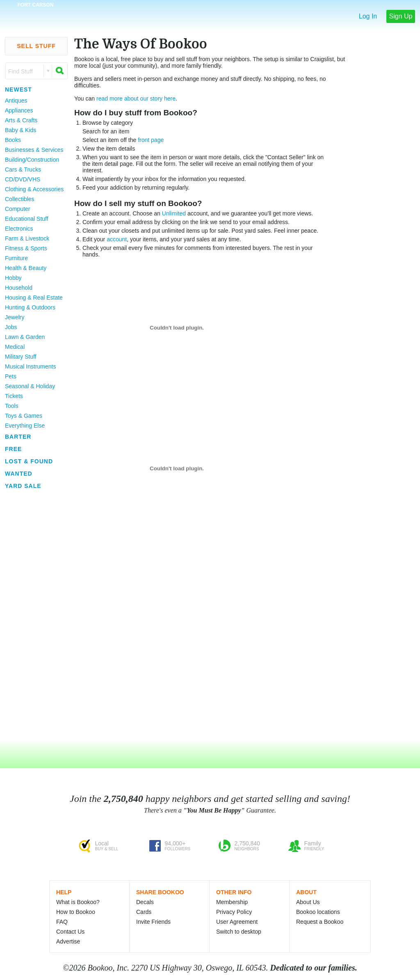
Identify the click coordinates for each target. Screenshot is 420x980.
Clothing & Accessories (34, 189)
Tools (12, 406)
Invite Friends (153, 922)
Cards (144, 912)
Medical (15, 347)
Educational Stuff (27, 219)
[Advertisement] (33, 615)
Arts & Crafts (21, 120)
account (117, 239)
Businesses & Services (34, 150)
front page (151, 140)
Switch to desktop (239, 932)
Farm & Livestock (27, 238)
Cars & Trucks (23, 169)
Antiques (16, 101)
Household (19, 288)
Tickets (14, 396)
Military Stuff (21, 357)
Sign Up (401, 16)
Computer (17, 209)
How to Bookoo (76, 912)
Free (13, 449)
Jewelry (15, 317)
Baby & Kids (21, 130)
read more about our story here (136, 98)
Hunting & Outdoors (30, 307)
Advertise (68, 941)
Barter (18, 437)
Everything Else (25, 426)
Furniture (16, 258)
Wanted (19, 474)
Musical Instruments (30, 366)
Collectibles (20, 199)
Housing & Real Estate (34, 298)
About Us (308, 902)
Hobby (13, 278)
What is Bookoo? (78, 902)
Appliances (19, 110)
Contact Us (70, 932)
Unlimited (174, 213)
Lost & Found (29, 461)
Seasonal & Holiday (30, 386)
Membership (232, 902)
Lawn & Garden (25, 337)
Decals (145, 902)
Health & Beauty (26, 268)
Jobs (11, 327)
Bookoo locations (318, 912)
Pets (11, 376)
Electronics (19, 229)
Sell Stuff (36, 46)
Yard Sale (23, 486)
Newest (18, 89)
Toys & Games (24, 416)
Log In (368, 16)
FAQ (62, 922)
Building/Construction (32, 160)
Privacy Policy (234, 912)
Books (13, 140)
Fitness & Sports (26, 248)
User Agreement (237, 922)
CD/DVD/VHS (23, 179)
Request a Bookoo (320, 922)
